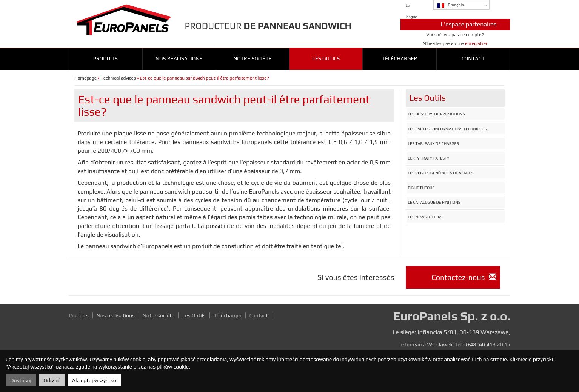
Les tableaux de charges (433, 143)
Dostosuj (21, 380)
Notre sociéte (253, 58)
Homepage (85, 78)
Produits (105, 58)
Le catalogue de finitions (434, 202)
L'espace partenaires (469, 24)
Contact (473, 58)
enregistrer (476, 43)
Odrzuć (52, 380)
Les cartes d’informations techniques (448, 129)
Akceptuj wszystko (94, 380)
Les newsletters (425, 217)
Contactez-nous (464, 277)
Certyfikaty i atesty (429, 158)
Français (451, 5)
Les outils (326, 58)
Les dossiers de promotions (437, 114)
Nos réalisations (179, 58)
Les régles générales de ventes (441, 173)
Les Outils (194, 315)
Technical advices (118, 78)
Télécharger (400, 58)
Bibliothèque (421, 188)
